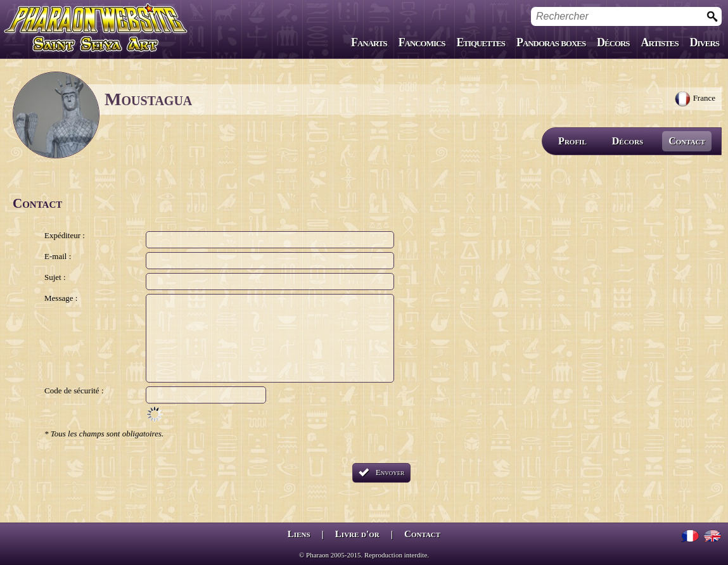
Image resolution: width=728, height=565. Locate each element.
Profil (572, 141)
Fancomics (420, 42)
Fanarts (367, 42)
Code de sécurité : (74, 390)
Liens (299, 534)
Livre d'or (357, 534)
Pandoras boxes (550, 42)
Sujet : (55, 277)
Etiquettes (479, 42)
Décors (613, 42)
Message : (61, 298)
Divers (704, 42)
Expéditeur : (65, 235)
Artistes (659, 42)
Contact (687, 141)
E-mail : (58, 256)
